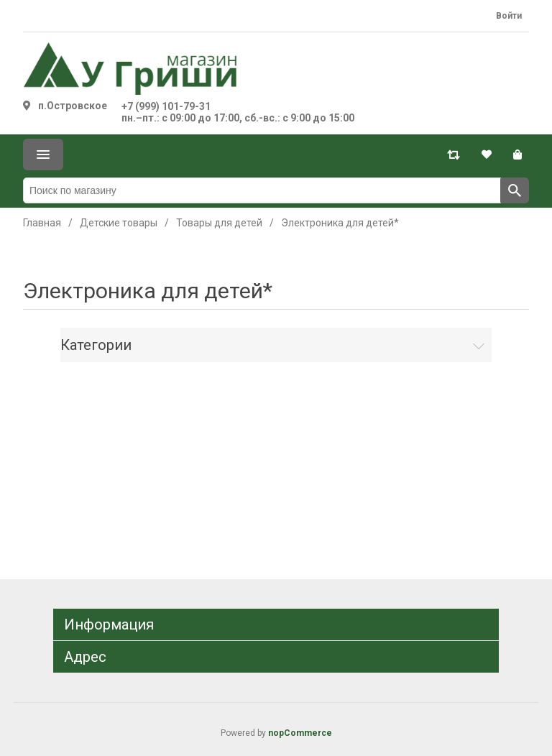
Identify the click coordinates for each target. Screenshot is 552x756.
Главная (42, 223)
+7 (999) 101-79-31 (166, 106)
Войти (509, 16)
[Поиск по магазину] (262, 190)
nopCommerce (300, 733)
